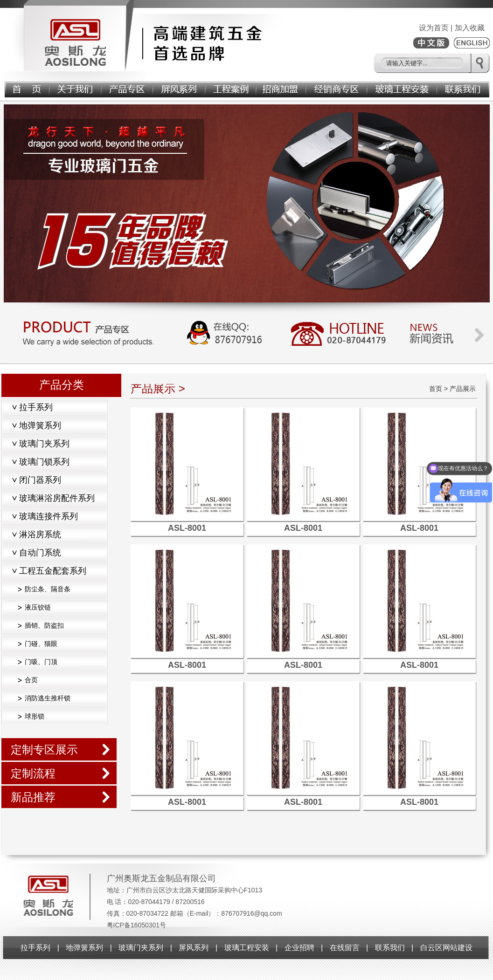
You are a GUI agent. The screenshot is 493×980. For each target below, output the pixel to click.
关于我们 (76, 88)
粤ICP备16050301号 (137, 925)
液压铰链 (38, 607)
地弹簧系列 (84, 948)
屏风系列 (180, 88)
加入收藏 (470, 28)
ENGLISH (472, 43)
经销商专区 (337, 88)
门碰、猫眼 (41, 644)
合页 (31, 680)
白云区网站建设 (446, 948)
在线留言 (345, 948)
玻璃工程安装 (403, 88)
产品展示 (128, 88)
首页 (27, 88)
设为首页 (434, 28)
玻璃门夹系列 (141, 948)
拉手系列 (35, 948)
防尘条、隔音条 (48, 589)
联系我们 (464, 88)
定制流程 (33, 773)
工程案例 (231, 88)
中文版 (431, 43)
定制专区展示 (44, 750)
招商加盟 (281, 88)
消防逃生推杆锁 (48, 698)
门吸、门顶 (41, 662)
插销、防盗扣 (44, 625)
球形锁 (35, 716)
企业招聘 (299, 948)
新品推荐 (33, 797)
